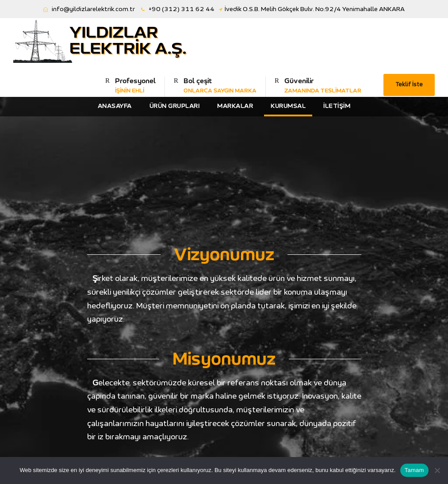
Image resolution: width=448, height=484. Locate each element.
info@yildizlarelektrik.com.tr (93, 9)
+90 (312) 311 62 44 (182, 9)
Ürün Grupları (175, 106)
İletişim (337, 106)
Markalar (235, 106)
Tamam (414, 470)
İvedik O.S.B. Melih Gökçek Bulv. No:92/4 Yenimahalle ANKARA (315, 9)
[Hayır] (437, 470)
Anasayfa (115, 106)
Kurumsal (288, 106)
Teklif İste (409, 85)
